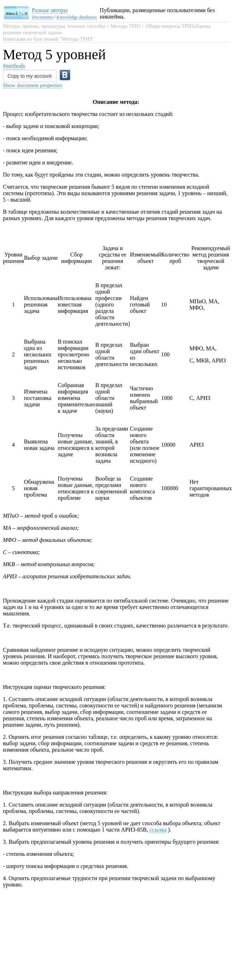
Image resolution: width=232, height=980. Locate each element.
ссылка (158, 737)
